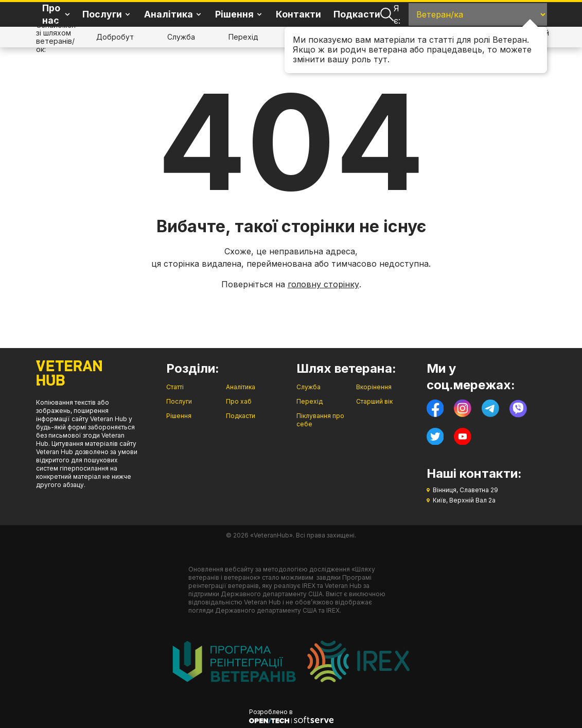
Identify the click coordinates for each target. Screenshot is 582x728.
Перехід (243, 37)
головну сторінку (323, 284)
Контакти (298, 14)
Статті (175, 387)
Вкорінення (374, 387)
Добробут (115, 37)
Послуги (179, 401)
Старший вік (374, 401)
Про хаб (239, 401)
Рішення (179, 416)
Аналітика (241, 387)
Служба (181, 37)
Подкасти (357, 14)
